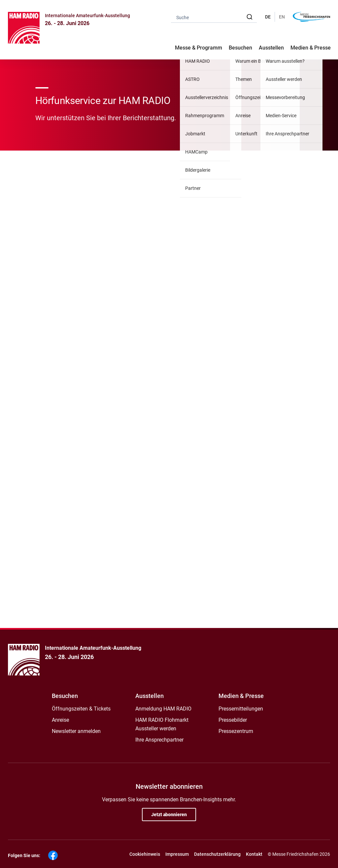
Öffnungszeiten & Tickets (81, 709)
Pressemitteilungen (241, 709)
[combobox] (214, 17)
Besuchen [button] (240, 48)
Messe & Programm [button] (199, 48)
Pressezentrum (236, 731)
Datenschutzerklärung (217, 854)
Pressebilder (233, 720)
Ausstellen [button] (271, 48)
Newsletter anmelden (76, 731)
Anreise (60, 720)
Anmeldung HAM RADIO (163, 709)
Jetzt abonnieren (169, 815)
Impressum (177, 854)
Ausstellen (150, 696)
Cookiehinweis (145, 854)
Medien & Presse (311, 48)
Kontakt (254, 854)
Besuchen (65, 696)
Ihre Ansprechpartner (159, 740)
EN (282, 17)
